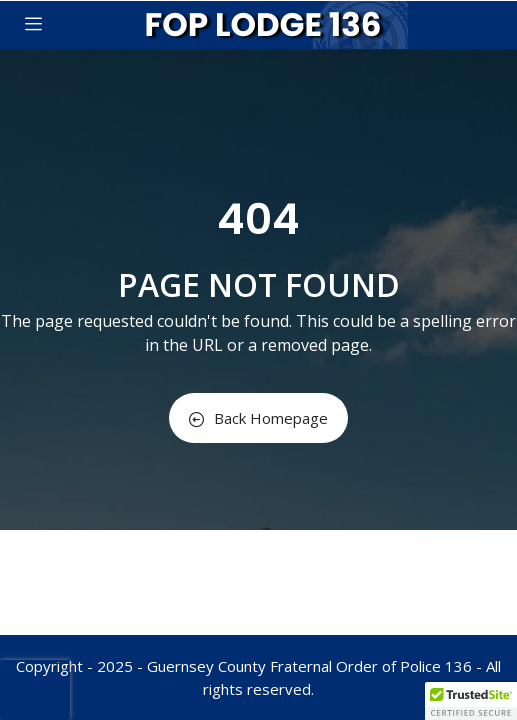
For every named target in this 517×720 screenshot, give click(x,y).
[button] (471, 701)
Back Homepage (258, 418)
